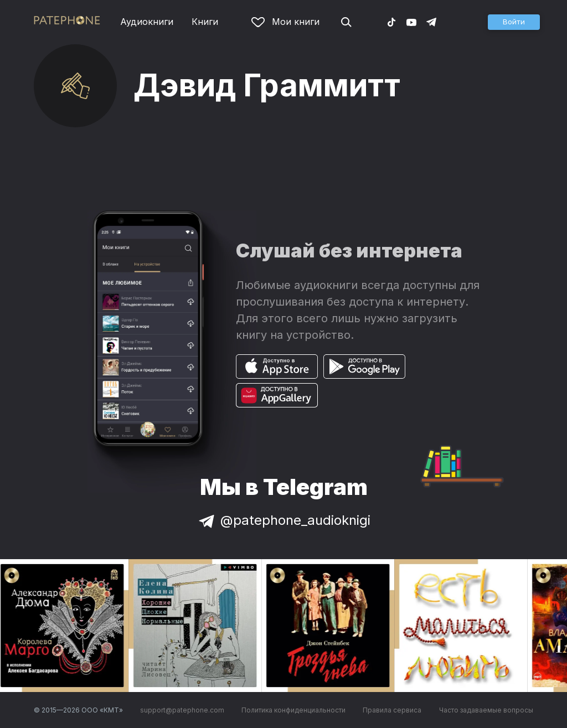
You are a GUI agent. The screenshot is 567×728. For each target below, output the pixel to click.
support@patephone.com (182, 710)
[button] (514, 22)
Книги (205, 22)
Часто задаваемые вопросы (486, 710)
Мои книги (285, 22)
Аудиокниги (147, 22)
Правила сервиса (392, 710)
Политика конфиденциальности (293, 710)
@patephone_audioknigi (283, 520)
